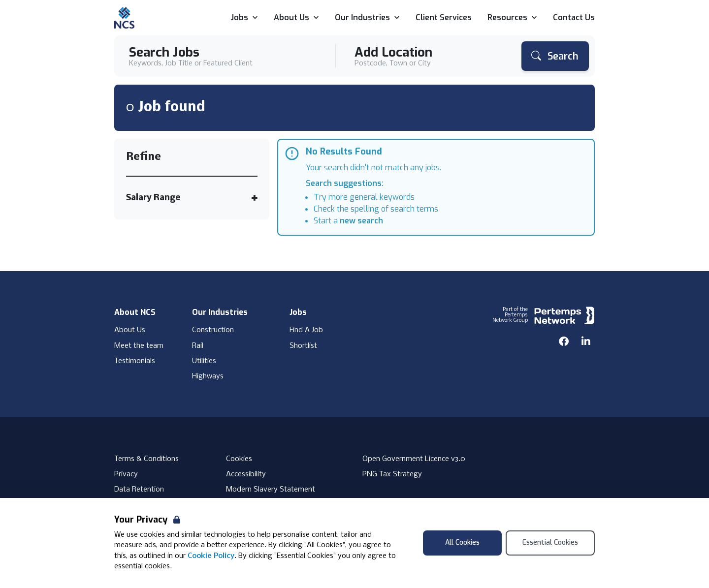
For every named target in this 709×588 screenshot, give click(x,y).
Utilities (204, 361)
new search (361, 221)
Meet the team (139, 346)
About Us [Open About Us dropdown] (296, 18)
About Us (130, 330)
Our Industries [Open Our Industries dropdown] (367, 18)
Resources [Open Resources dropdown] (512, 18)
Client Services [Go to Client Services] (444, 18)
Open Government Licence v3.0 (414, 459)
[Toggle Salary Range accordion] (192, 198)
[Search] (555, 56)
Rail (198, 346)
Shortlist (303, 346)
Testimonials (135, 361)
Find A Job (306, 330)
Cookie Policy (211, 556)
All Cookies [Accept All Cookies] (462, 542)
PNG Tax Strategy (392, 474)
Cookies (239, 459)
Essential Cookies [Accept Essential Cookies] (550, 542)
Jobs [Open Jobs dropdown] (244, 18)
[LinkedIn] (586, 341)
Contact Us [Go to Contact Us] (574, 18)
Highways (208, 376)
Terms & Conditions (146, 459)
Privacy (126, 474)
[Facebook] (564, 341)
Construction (213, 330)
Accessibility (246, 474)
